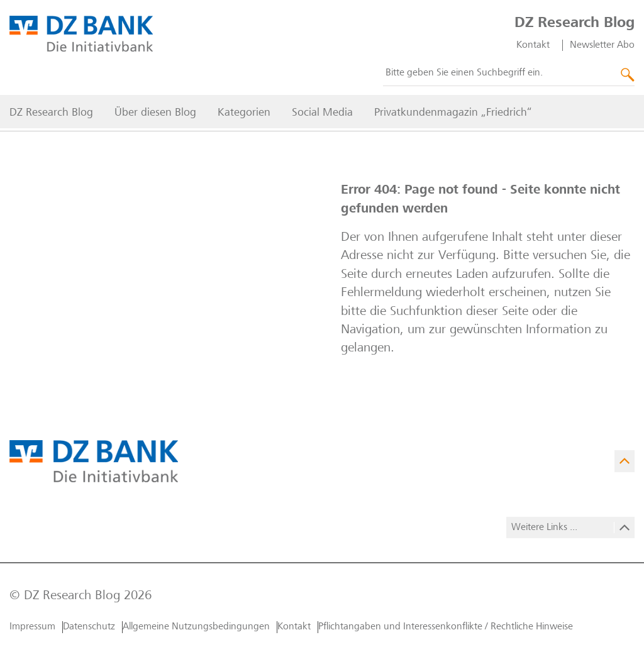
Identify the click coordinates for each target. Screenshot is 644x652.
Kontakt (533, 48)
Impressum (32, 627)
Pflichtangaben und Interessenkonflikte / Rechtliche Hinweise (446, 627)
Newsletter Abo (602, 48)
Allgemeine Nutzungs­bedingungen (196, 627)
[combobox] (509, 77)
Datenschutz (89, 627)
